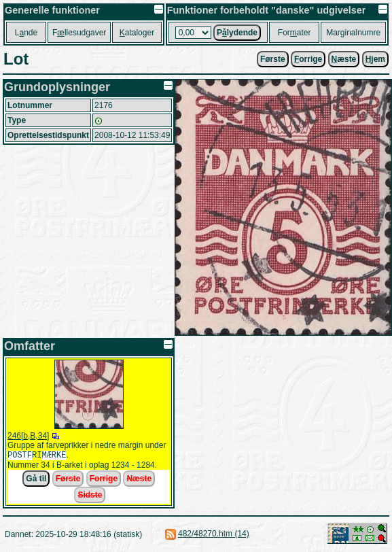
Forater (295, 33)
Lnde (26, 33)
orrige (308, 59)
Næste (139, 480)
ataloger (137, 33)
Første (273, 59)
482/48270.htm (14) (214, 535)
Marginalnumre (353, 33)
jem (375, 59)
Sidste (90, 496)
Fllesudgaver (79, 33)
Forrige (104, 480)
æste (344, 59)
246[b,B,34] (28, 436)
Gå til (36, 480)
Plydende (237, 33)
